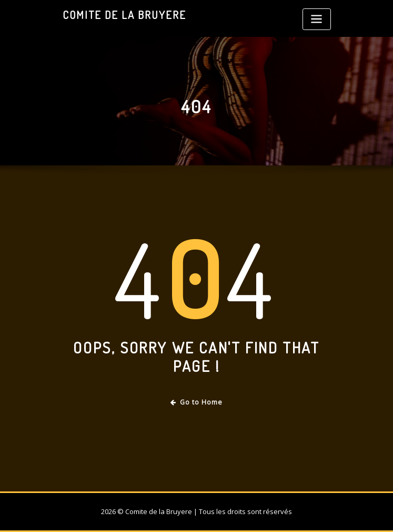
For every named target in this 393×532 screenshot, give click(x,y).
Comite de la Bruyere (124, 15)
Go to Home (196, 402)
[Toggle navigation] (317, 19)
